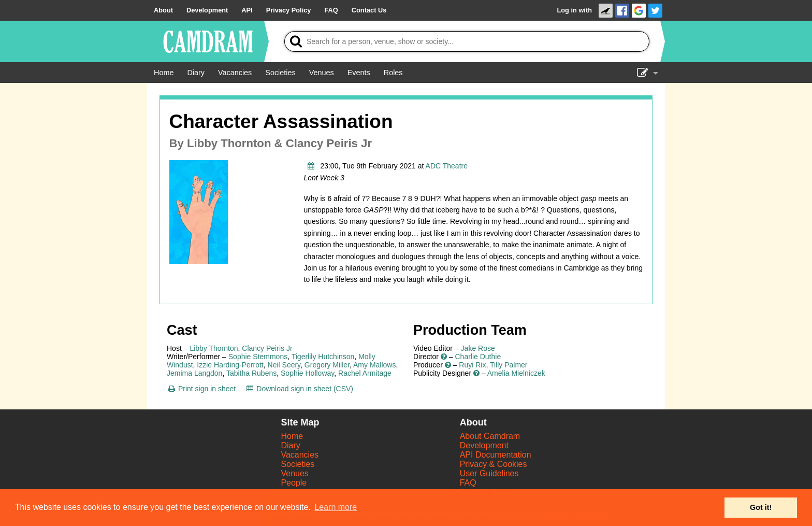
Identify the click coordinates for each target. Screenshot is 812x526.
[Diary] (196, 73)
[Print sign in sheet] (201, 389)
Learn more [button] (336, 507)
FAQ (468, 483)
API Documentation (496, 455)
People (294, 483)
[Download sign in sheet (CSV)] (299, 389)
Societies (298, 464)
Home (292, 436)
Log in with (574, 10)
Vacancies (300, 455)
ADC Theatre (447, 166)
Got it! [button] (761, 507)
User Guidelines (489, 473)
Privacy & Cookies (494, 464)
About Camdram (490, 436)
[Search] (467, 41)
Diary (290, 445)
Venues (294, 473)
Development (484, 445)
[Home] (164, 73)
